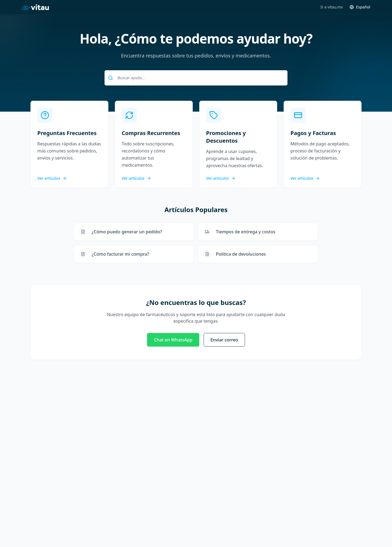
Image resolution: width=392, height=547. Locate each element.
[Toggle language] (360, 7)
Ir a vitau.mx (332, 7)
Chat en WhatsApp (173, 340)
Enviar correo (224, 340)
